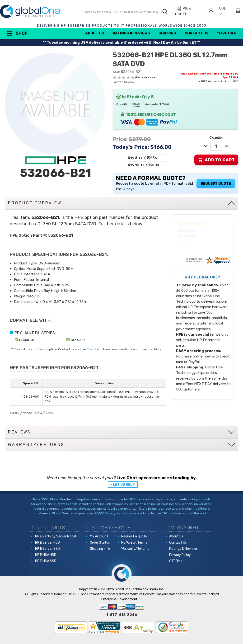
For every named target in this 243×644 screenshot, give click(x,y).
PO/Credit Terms (134, 543)
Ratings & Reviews (131, 33)
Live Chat (87, 349)
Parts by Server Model (55, 536)
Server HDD (47, 543)
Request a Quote (134, 536)
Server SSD (47, 549)
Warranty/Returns (135, 549)
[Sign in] (211, 11)
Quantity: (216, 137)
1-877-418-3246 (122, 615)
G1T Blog (176, 561)
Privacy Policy (180, 555)
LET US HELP (124, 485)
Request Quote (216, 183)
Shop (17, 33)
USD (223, 11)
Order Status (100, 543)
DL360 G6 (27, 340)
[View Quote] (189, 11)
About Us (95, 33)
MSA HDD (46, 555)
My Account (99, 536)
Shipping (167, 33)
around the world (195, 513)
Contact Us (197, 33)
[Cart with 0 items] (238, 11)
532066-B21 (61, 235)
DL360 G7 (78, 340)
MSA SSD (46, 561)
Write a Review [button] (124, 82)
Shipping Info (100, 549)
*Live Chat (228, 33)
